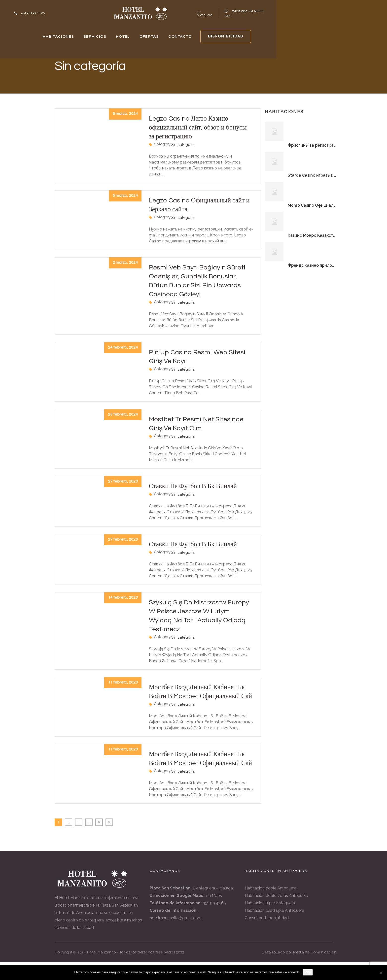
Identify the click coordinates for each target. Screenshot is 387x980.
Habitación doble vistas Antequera (276, 913)
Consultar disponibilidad (267, 936)
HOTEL (172, 34)
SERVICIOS (137, 34)
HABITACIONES (92, 34)
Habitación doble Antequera (271, 906)
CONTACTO (245, 34)
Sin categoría (183, 145)
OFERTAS (206, 34)
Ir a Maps (214, 913)
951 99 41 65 (214, 921)
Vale (308, 972)
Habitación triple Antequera (270, 921)
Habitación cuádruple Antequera (274, 928)
